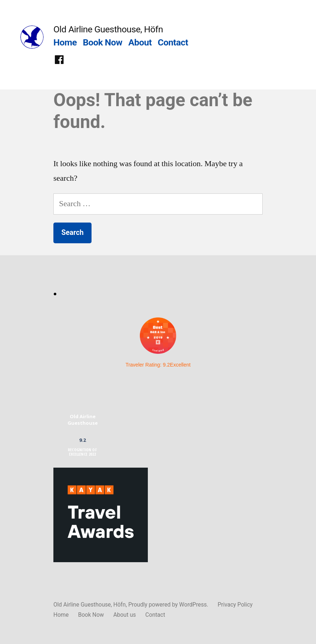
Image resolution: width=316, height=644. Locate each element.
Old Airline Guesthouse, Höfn (108, 29)
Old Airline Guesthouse (83, 420)
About (140, 42)
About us (125, 615)
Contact (173, 42)
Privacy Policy (235, 605)
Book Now (103, 42)
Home (65, 42)
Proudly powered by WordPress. (169, 605)
